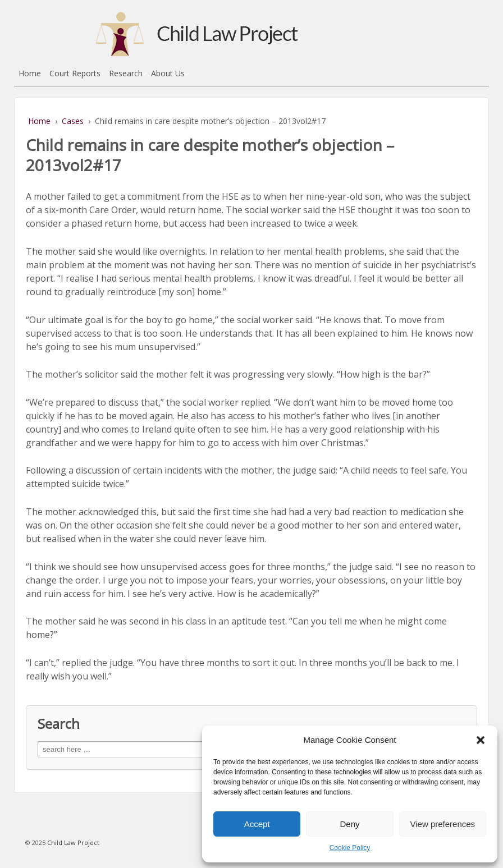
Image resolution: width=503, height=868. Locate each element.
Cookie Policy (350, 848)
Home (30, 73)
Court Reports (75, 73)
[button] (481, 740)
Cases (73, 121)
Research (126, 73)
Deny (349, 824)
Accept (257, 824)
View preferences (443, 824)
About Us (168, 73)
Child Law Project (72, 842)
